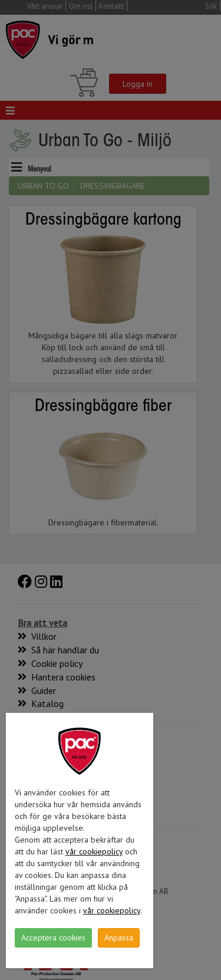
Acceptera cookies (53, 938)
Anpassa (119, 938)
